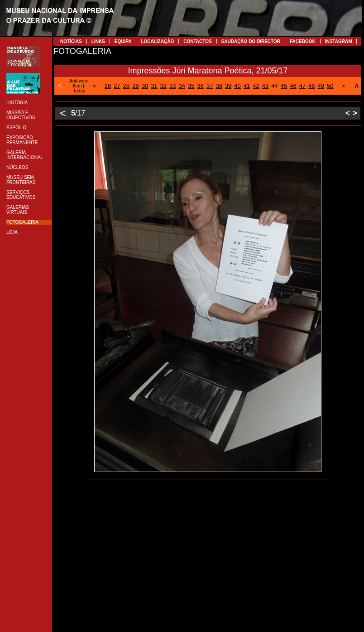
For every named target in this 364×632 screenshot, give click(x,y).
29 (135, 86)
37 (210, 86)
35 (191, 86)
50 (330, 86)
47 (302, 86)
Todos (79, 91)
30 (145, 86)
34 (182, 86)
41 (247, 86)
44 (274, 86)
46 (293, 86)
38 (219, 86)
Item (77, 86)
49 (321, 86)
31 (154, 86)
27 (117, 86)
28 (126, 86)
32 (163, 86)
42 (256, 86)
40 (237, 86)
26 (108, 86)
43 (265, 86)
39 (228, 86)
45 (284, 86)
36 (200, 86)
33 (172, 86)
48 (311, 86)
